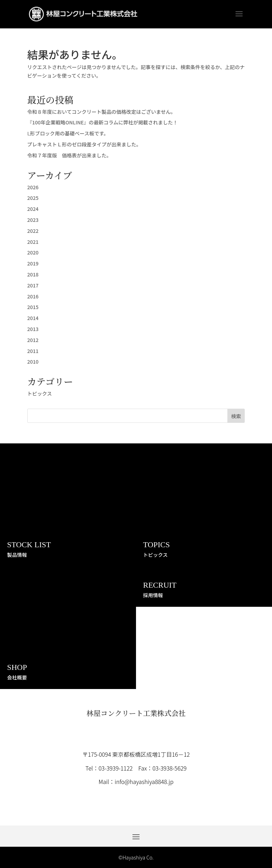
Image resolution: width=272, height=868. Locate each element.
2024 (33, 209)
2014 (33, 318)
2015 (33, 307)
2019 (33, 263)
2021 (33, 242)
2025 (33, 198)
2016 (33, 296)
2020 (33, 252)
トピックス (40, 393)
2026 (33, 187)
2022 (33, 231)
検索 (236, 416)
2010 (33, 362)
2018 (33, 274)
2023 (33, 220)
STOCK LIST (29, 545)
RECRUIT (160, 585)
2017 (33, 285)
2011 (33, 351)
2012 (33, 340)
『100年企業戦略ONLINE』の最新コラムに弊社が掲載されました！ (103, 122)
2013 (33, 329)
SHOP (17, 667)
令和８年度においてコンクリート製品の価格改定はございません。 (101, 112)
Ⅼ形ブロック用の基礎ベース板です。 (68, 133)
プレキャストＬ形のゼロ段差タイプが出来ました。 (84, 144)
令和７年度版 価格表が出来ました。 (69, 155)
